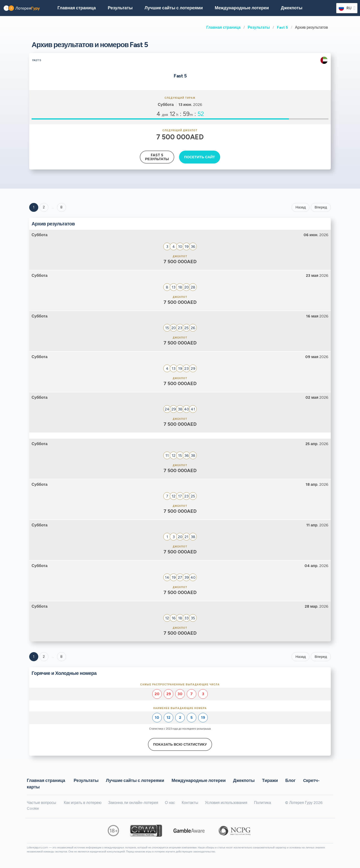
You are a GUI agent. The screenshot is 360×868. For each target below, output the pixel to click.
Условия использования (226, 803)
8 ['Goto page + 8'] (61, 207)
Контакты (190, 803)
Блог (290, 780)
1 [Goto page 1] (34, 207)
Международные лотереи (242, 8)
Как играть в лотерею (83, 803)
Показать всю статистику (180, 744)
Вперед (321, 207)
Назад (301, 207)
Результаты (259, 27)
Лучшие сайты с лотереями (174, 8)
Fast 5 (282, 27)
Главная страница (223, 27)
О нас (170, 803)
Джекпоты (292, 8)
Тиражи (270, 780)
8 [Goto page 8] (61, 657)
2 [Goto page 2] (44, 207)
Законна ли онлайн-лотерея (133, 803)
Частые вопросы (41, 803)
